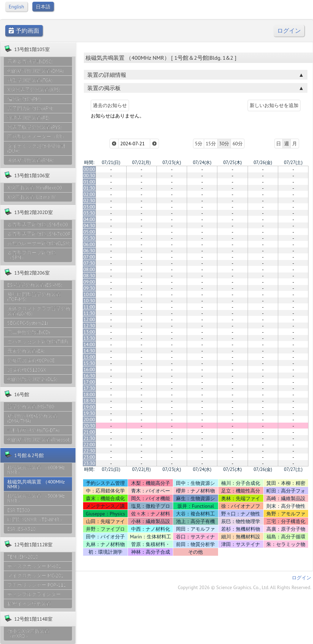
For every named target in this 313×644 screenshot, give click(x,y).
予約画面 (24, 31)
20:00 (89, 419)
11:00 (89, 307)
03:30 (89, 213)
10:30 (89, 301)
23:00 (89, 457)
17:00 (89, 382)
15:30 (89, 363)
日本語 (43, 7)
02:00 (89, 194)
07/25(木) (232, 162)
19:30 (89, 413)
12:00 (89, 319)
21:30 (89, 438)
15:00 (89, 357)
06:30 (89, 251)
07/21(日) (111, 162)
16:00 (89, 369)
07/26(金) (263, 162)
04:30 (89, 226)
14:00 (89, 344)
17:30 (89, 388)
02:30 (89, 201)
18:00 (89, 394)
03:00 (89, 207)
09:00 (89, 282)
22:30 (89, 451)
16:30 (89, 376)
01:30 (89, 188)
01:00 (89, 182)
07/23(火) (172, 162)
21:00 (89, 432)
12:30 (89, 326)
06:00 (89, 244)
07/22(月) (141, 162)
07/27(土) (293, 162)
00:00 (89, 169)
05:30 (89, 238)
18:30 (89, 401)
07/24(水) (202, 162)
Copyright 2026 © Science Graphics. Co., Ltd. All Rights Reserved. (244, 587)
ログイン (289, 31)
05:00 (89, 232)
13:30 (89, 338)
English (16, 7)
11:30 (89, 313)
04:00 (89, 219)
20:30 (89, 426)
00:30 (89, 176)
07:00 (89, 257)
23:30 (89, 463)
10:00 (89, 294)
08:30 (89, 276)
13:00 (89, 332)
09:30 (89, 288)
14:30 (89, 351)
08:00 (89, 269)
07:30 (89, 263)
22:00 (89, 445)
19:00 (89, 407)
